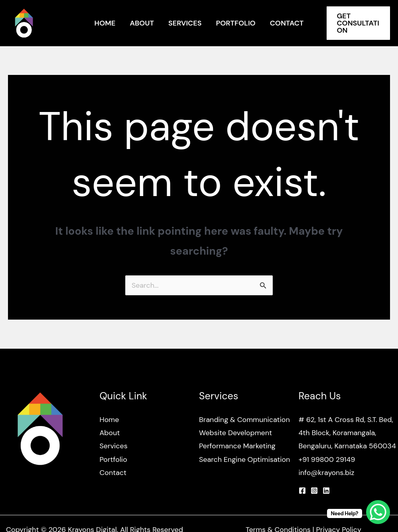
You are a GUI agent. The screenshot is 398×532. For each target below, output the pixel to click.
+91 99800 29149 (327, 459)
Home (105, 23)
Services (185, 23)
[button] (358, 23)
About (142, 23)
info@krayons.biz (327, 473)
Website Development (236, 433)
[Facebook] (302, 491)
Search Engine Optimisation (245, 459)
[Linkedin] (326, 491)
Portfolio (235, 23)
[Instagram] (314, 491)
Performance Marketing (237, 446)
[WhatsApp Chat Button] (378, 512)
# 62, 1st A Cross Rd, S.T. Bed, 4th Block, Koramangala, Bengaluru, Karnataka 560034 (348, 433)
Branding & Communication (245, 420)
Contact (287, 23)
